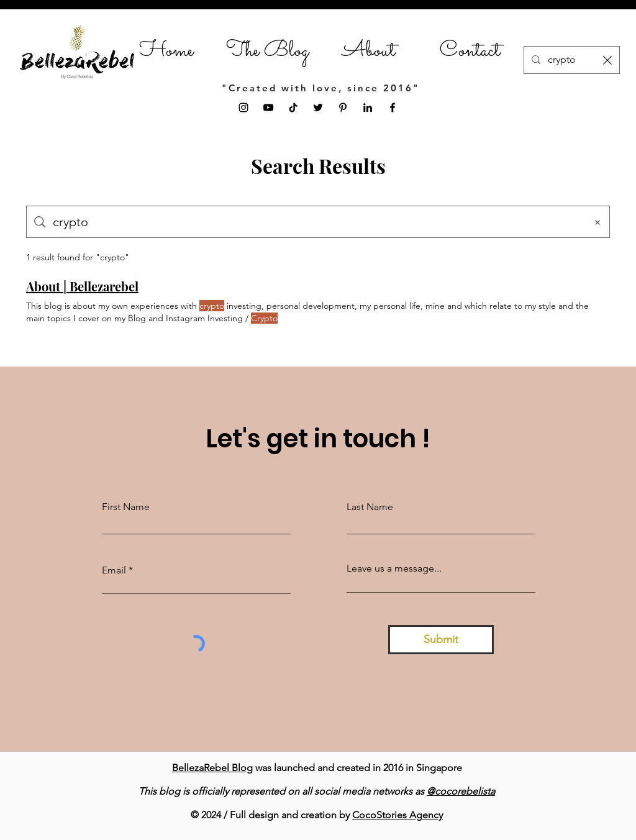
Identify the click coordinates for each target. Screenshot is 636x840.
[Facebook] (393, 107)
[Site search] (316, 222)
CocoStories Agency (397, 815)
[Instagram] (243, 107)
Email (114, 570)
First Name (126, 507)
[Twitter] (318, 107)
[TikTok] (293, 107)
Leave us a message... (394, 568)
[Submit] (441, 640)
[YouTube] (268, 107)
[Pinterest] (343, 107)
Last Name (370, 507)
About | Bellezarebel (82, 286)
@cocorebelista (461, 791)
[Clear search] (607, 60)
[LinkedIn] (368, 107)
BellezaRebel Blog (212, 768)
